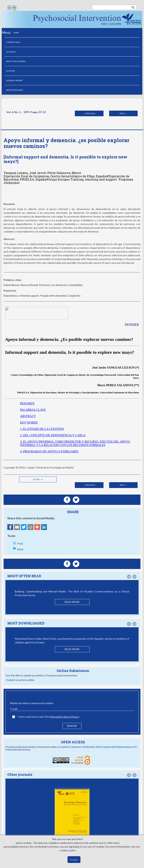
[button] (129, 577)
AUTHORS (10, 71)
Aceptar (74, 859)
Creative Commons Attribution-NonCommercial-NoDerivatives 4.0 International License (71, 748)
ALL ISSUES (11, 52)
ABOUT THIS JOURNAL (16, 61)
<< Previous (89, 113)
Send (20, 549)
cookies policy (68, 850)
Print (20, 544)
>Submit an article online (20, 680)
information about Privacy (64, 717)
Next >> (123, 113)
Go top (38, 479)
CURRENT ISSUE (13, 42)
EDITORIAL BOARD (14, 80)
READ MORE (72, 602)
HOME (16, 33)
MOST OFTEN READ (14, 90)
